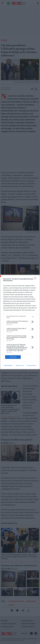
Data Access (20, 365)
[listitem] (20, 317)
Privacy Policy (32, 365)
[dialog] (20, 322)
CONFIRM (13, 357)
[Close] (36, 279)
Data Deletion (8, 365)
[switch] (32, 322)
